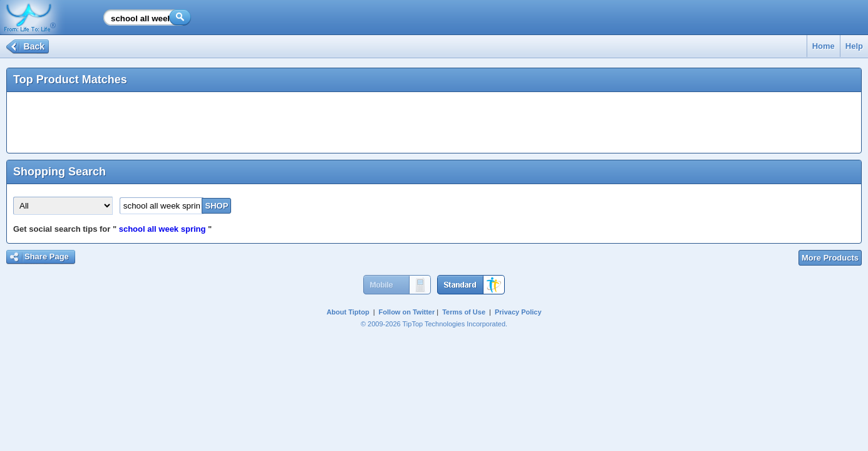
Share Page (47, 257)
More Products (830, 258)
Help (854, 46)
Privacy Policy (518, 312)
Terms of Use (464, 312)
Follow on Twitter (407, 312)
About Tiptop (348, 312)
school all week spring (162, 229)
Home (824, 46)
